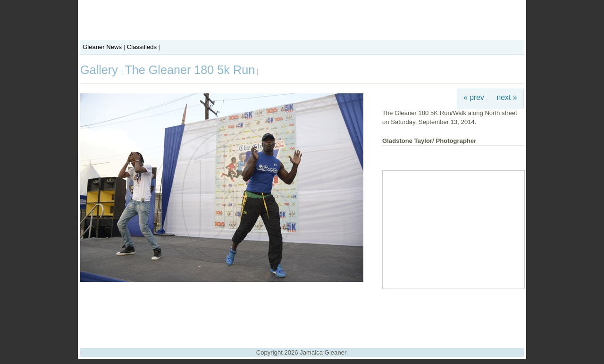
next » (507, 97)
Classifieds (142, 47)
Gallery (101, 70)
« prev (474, 97)
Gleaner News (102, 47)
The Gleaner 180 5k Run (190, 70)
